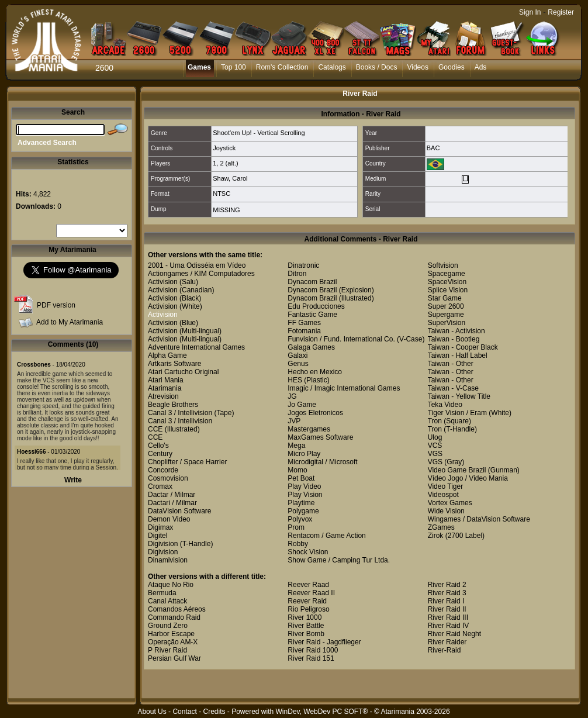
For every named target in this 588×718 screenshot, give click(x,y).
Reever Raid (307, 601)
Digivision (163, 544)
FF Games (304, 323)
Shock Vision (308, 552)
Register (561, 12)
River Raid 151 (311, 658)
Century (160, 454)
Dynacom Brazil (312, 282)
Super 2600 (446, 306)
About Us (152, 712)
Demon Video (169, 519)
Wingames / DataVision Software (479, 519)
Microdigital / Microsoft (322, 462)
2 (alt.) (229, 163)
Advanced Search (47, 143)
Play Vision (305, 495)
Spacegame (447, 274)
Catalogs (332, 67)
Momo (297, 470)
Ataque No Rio (171, 585)
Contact (184, 712)
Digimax (160, 527)
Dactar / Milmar (172, 495)
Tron (435, 421)
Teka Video (445, 405)
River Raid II (447, 609)
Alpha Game (167, 355)
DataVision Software (180, 511)
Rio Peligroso (308, 609)
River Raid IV (449, 626)
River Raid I (446, 601)
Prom (296, 527)
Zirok (436, 536)
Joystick (224, 148)
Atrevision (163, 396)
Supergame (446, 315)
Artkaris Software (174, 364)
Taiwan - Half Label (458, 355)
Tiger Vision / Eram (457, 413)
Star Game (445, 298)
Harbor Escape (171, 634)
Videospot (443, 495)
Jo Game (302, 405)
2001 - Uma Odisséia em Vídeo (197, 265)
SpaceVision (447, 282)
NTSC (222, 194)
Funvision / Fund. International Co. (341, 339)
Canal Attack (167, 601)
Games (199, 67)
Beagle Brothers (173, 405)
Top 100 (234, 67)
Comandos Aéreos (177, 609)
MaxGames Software (320, 437)
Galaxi (298, 355)
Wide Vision (446, 511)
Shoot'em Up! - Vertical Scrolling (259, 133)
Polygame (303, 511)
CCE (155, 429)
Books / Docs (377, 67)
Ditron (297, 274)
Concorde (163, 470)
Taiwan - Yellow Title (459, 396)
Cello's (158, 446)
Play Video (304, 486)
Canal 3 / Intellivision (180, 413)
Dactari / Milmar (172, 503)
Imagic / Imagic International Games (344, 388)
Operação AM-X (173, 642)
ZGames (441, 527)
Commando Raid (174, 617)
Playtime (301, 503)
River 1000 (305, 617)
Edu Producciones (316, 306)
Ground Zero (168, 626)
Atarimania (165, 388)
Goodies (452, 67)
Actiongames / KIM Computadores (201, 274)
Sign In (530, 12)
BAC (433, 148)
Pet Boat (301, 478)
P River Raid (167, 650)
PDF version (56, 305)
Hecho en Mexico (315, 372)
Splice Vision (448, 290)
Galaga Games (311, 347)
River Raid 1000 (313, 650)
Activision (163, 282)
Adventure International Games (196, 347)
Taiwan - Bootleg (454, 339)
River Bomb (306, 634)
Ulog (435, 437)
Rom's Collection (282, 67)
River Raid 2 (447, 585)
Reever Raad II (311, 593)
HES (295, 380)
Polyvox (300, 519)
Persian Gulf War (174, 658)
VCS (435, 446)
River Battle (306, 626)
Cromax (160, 486)
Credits (214, 712)
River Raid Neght (454, 634)
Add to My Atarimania (70, 322)
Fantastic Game (312, 315)
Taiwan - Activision (456, 331)
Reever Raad (308, 585)
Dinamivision (168, 560)
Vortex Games (450, 503)
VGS (435, 454)
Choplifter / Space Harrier (187, 462)
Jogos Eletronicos (315, 413)
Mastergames (309, 429)
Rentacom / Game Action (326, 536)
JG (292, 396)
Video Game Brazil (457, 470)
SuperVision (447, 323)
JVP (294, 421)
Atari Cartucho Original (183, 372)
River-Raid (445, 650)
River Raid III (448, 617)
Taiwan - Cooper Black (463, 347)
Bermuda (162, 593)
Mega (296, 446)
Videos (417, 67)
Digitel (158, 536)
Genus (298, 364)
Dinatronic (303, 265)
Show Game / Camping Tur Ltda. (339, 560)
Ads (481, 67)
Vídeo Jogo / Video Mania (468, 478)
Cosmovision (168, 478)
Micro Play (304, 454)
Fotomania (304, 331)
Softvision (443, 265)
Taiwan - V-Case (453, 388)
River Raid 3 (447, 593)
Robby (298, 544)
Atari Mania (166, 380)
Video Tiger (446, 486)
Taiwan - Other (451, 364)
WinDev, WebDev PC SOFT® (322, 712)
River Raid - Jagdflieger (324, 642)
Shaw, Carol (230, 178)
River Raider (447, 642)
